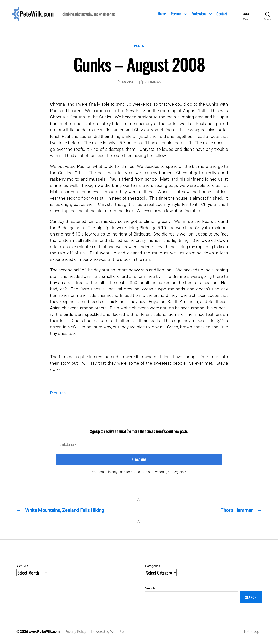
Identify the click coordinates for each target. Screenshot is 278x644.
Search (150, 589)
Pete (130, 83)
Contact (222, 15)
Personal (176, 15)
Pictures (58, 394)
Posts (139, 47)
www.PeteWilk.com (44, 632)
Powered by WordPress (109, 632)
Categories (152, 567)
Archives (22, 567)
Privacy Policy (76, 632)
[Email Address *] (139, 446)
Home (162, 15)
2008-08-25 (153, 83)
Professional (199, 15)
